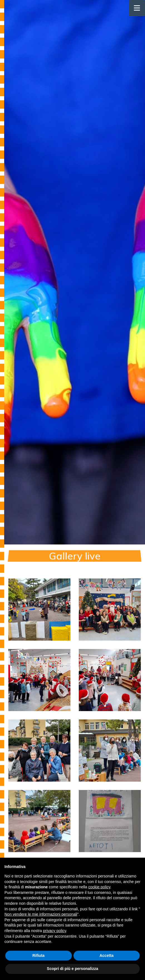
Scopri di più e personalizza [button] (72, 969)
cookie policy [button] (99, 887)
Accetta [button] (106, 955)
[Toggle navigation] (137, 8)
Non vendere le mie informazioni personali (41, 914)
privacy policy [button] (55, 931)
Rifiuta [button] (38, 955)
